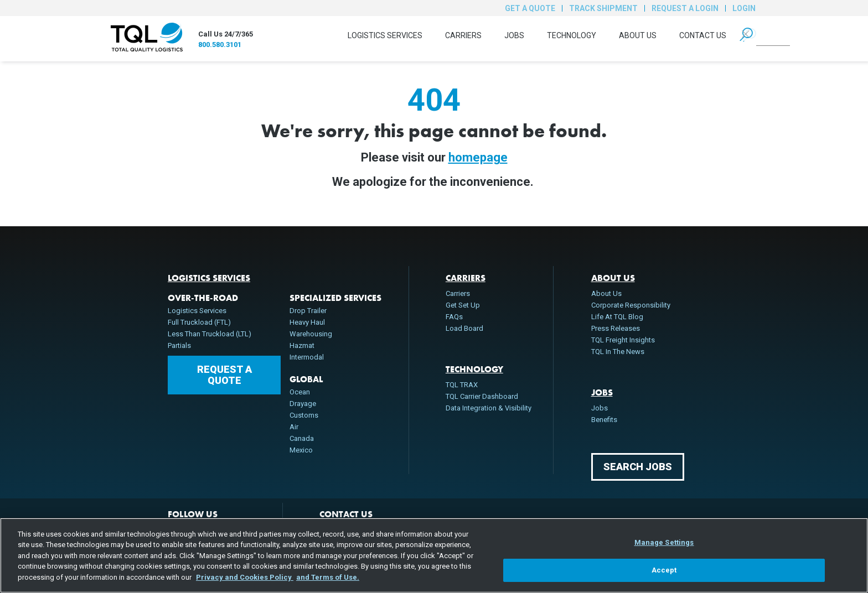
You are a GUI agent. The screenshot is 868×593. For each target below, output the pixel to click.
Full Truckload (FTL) (199, 322)
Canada (302, 438)
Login (744, 8)
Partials (179, 345)
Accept (664, 570)
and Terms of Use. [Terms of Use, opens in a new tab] (328, 577)
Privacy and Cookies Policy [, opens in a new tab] (245, 577)
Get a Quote (530, 8)
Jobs (514, 35)
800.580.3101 (220, 45)
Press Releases (616, 328)
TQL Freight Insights (623, 340)
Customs (304, 415)
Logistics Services (385, 35)
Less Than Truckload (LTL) (210, 334)
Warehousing (311, 334)
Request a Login (685, 8)
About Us (638, 35)
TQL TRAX (462, 385)
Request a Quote (224, 375)
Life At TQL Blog (617, 317)
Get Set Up (463, 305)
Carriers (463, 35)
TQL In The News (618, 352)
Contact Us (703, 35)
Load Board (464, 328)
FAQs (454, 317)
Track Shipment (603, 8)
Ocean (300, 392)
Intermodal (307, 357)
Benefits (604, 420)
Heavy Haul (307, 322)
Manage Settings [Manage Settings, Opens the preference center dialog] (664, 542)
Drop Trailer (308, 311)
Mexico (301, 450)
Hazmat (302, 345)
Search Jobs (638, 467)
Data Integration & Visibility (489, 408)
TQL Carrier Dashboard (482, 396)
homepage (478, 157)
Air (294, 427)
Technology (572, 35)
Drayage (303, 404)
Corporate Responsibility (631, 305)
